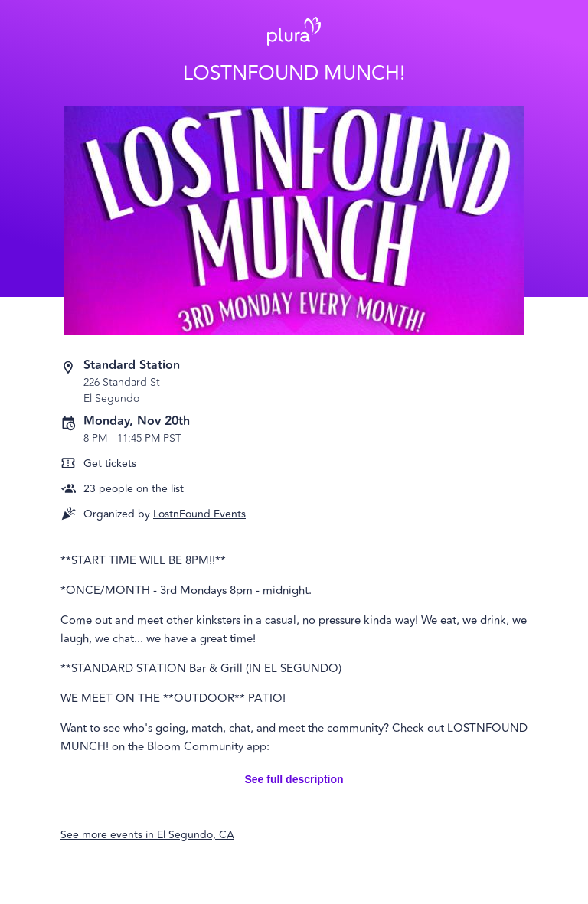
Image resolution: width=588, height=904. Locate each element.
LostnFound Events (199, 514)
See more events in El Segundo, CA (147, 835)
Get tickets (110, 463)
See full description (294, 779)
